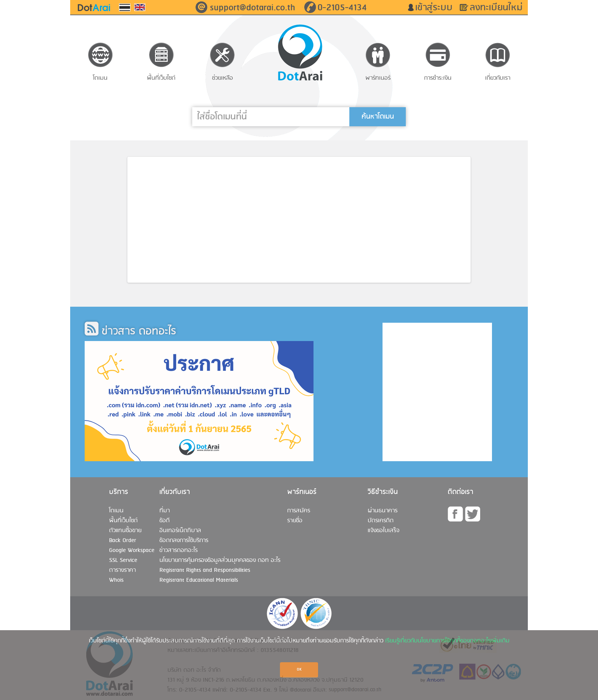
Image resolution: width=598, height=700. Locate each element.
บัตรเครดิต (381, 521)
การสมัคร (299, 511)
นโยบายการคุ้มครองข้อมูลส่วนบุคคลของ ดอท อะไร (220, 560)
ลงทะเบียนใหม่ (499, 8)
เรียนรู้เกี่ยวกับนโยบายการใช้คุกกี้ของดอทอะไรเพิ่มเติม (447, 641)
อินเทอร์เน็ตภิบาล (180, 531)
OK (299, 670)
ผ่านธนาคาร (383, 511)
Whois (116, 580)
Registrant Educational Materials (199, 580)
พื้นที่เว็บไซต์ (123, 521)
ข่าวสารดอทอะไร (178, 550)
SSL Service (123, 560)
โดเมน (116, 511)
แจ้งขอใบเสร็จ (383, 531)
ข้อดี (165, 521)
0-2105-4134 (342, 8)
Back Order (123, 541)
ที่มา (165, 511)
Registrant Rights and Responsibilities (205, 570)
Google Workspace (132, 550)
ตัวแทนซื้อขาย (125, 531)
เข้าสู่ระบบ (437, 8)
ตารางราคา (122, 570)
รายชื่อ (295, 521)
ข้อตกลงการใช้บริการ (184, 541)
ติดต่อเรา (461, 492)
